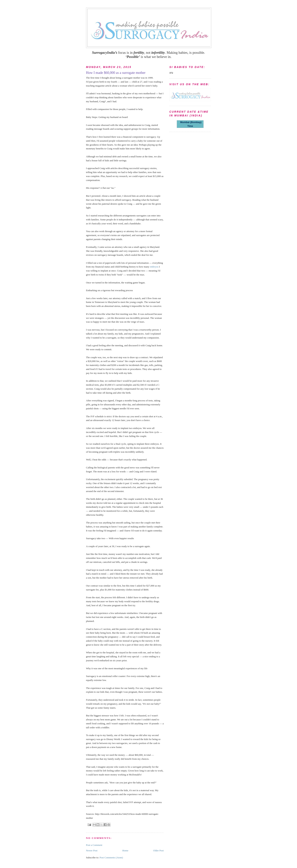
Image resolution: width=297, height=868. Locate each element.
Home (125, 850)
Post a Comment (94, 845)
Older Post (158, 850)
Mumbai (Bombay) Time (190, 124)
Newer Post (92, 850)
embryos (154, 267)
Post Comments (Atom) (111, 857)
